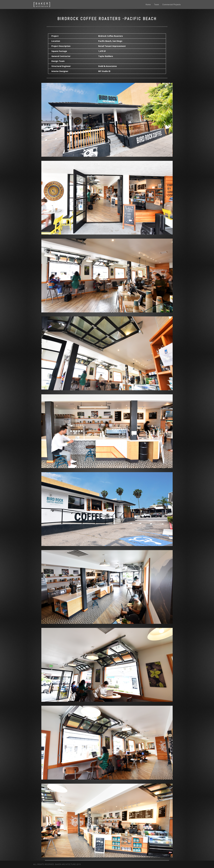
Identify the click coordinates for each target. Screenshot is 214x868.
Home (148, 5)
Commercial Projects (172, 5)
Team (157, 5)
